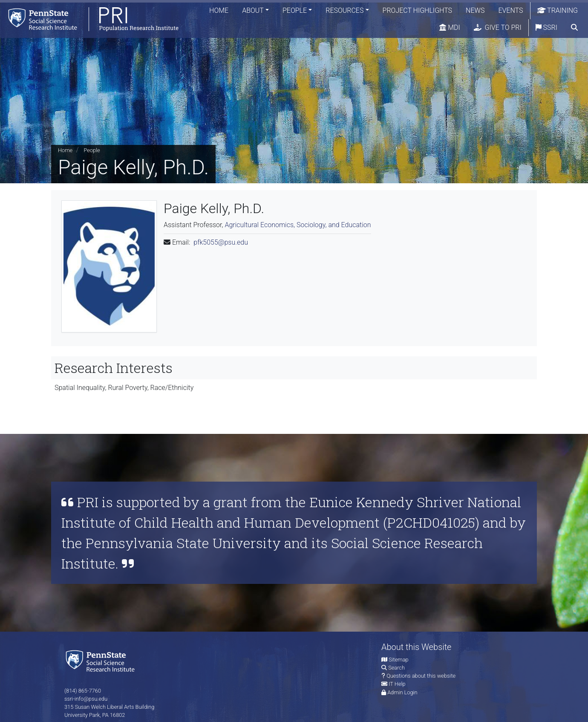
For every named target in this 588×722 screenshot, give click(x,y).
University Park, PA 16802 (95, 715)
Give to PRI (498, 27)
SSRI (546, 27)
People (295, 10)
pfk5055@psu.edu (221, 242)
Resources (344, 10)
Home (219, 10)
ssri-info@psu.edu (86, 699)
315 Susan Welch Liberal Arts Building (109, 707)
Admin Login (402, 692)
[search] (574, 28)
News (475, 10)
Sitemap (398, 660)
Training (558, 10)
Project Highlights (418, 10)
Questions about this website (421, 676)
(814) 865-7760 (83, 691)
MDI (450, 27)
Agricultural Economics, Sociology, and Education (298, 225)
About (253, 10)
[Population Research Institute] (89, 19)
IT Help (397, 684)
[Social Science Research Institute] (102, 660)
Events (510, 10)
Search (396, 668)
